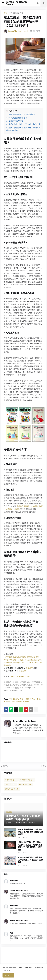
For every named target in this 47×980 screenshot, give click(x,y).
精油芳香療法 (12, 789)
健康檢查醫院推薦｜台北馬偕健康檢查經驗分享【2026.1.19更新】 (30, 832)
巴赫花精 (11, 780)
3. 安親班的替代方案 (15, 121)
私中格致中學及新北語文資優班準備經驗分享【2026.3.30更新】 (30, 860)
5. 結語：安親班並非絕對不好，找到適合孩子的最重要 (23, 129)
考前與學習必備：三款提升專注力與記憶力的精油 (23, 660)
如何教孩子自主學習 (32, 699)
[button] (3, 3)
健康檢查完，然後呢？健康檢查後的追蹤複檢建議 (23, 818)
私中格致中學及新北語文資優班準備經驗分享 (21, 657)
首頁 (6, 13)
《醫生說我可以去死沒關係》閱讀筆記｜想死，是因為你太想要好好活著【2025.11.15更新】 (30, 846)
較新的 (5, 766)
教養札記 (29, 668)
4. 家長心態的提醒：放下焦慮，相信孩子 (23, 124)
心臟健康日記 (27, 780)
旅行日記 (10, 784)
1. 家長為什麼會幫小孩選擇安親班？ (22, 114)
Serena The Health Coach (16, 3)
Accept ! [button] (8, 975)
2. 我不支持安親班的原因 (17, 118)
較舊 (43, 766)
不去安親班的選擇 (16, 13)
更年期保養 (25, 784)
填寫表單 (22, 671)
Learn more (7, 970)
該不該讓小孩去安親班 (21, 701)
